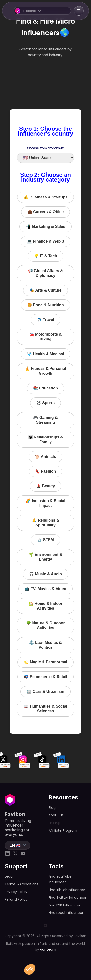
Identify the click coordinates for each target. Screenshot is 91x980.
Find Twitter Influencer (67, 898)
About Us (56, 815)
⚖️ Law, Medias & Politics (45, 645)
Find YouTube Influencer (60, 879)
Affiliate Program (63, 830)
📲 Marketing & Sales (45, 227)
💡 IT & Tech (45, 256)
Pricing (54, 823)
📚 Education (46, 388)
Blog (52, 808)
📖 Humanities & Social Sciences (45, 709)
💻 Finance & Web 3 (45, 241)
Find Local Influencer (66, 913)
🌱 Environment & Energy (45, 557)
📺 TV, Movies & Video (45, 589)
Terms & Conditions (21, 884)
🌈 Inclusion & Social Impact (45, 503)
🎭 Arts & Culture (45, 290)
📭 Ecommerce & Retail (45, 677)
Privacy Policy (16, 892)
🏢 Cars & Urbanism (45, 691)
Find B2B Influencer (64, 905)
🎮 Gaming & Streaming (45, 420)
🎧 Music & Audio (45, 574)
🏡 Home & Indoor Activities (45, 606)
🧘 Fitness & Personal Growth (45, 371)
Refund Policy (16, 899)
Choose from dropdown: (46, 148)
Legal (9, 876)
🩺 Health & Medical (45, 354)
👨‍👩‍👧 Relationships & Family (45, 439)
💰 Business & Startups (45, 197)
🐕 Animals (45, 457)
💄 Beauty (46, 486)
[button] (42, 11)
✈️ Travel (45, 320)
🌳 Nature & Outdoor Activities (45, 625)
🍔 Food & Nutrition (45, 305)
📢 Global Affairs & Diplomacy (45, 273)
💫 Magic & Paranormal (45, 662)
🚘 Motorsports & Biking (46, 337)
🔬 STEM (45, 540)
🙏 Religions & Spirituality (45, 523)
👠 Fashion (46, 471)
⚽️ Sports (45, 403)
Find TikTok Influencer (67, 890)
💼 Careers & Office (46, 212)
